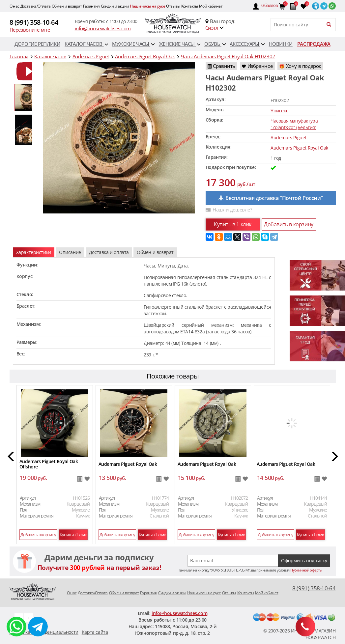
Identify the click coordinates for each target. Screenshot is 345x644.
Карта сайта (95, 632)
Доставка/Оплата (36, 6)
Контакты (190, 6)
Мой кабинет (211, 6)
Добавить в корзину (289, 224)
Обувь (215, 44)
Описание (70, 252)
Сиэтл (212, 28)
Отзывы (173, 6)
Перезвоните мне (30, 30)
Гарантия (91, 6)
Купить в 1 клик (233, 224)
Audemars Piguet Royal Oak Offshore (49, 464)
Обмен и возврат (67, 6)
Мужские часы (133, 44)
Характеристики (34, 252)
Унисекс (279, 111)
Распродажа (314, 44)
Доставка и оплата (109, 252)
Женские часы (180, 44)
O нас (14, 6)
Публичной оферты (306, 570)
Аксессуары (247, 44)
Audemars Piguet (288, 138)
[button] (11, 457)
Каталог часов (86, 44)
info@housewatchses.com (103, 28)
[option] (28, 71)
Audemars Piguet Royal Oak (299, 148)
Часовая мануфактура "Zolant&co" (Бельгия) (294, 124)
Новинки (281, 44)
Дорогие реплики (37, 44)
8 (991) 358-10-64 (34, 22)
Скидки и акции (115, 6)
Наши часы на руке (147, 6)
